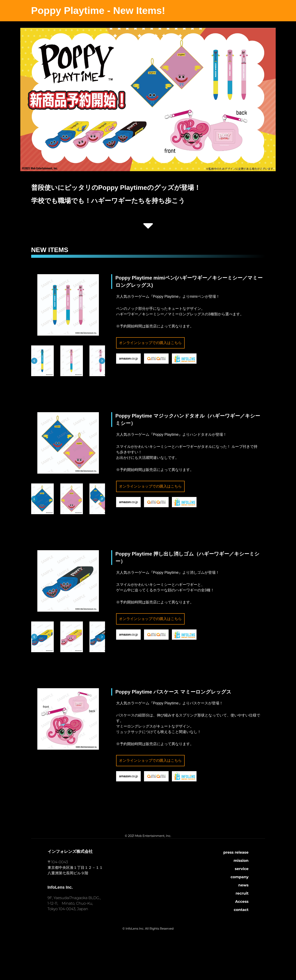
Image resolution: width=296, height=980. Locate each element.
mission (241, 861)
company (240, 877)
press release (236, 852)
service (242, 869)
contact (241, 910)
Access (242, 902)
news (243, 885)
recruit (242, 893)
